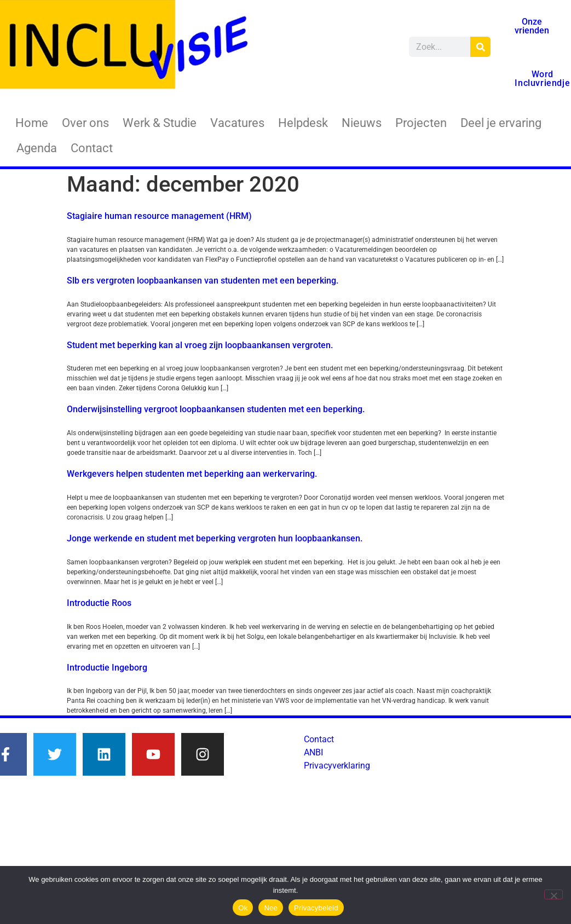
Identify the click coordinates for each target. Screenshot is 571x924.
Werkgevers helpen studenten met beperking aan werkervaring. (192, 474)
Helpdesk (303, 123)
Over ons (85, 123)
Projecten (421, 123)
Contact (92, 148)
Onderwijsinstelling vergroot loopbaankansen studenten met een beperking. (216, 409)
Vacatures (237, 123)
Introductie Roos (99, 603)
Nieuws (362, 123)
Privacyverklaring (337, 766)
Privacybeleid (316, 908)
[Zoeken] (480, 47)
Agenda (37, 148)
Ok (243, 908)
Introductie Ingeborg (107, 668)
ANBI (313, 752)
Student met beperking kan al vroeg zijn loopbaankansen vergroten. (200, 345)
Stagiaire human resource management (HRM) (159, 216)
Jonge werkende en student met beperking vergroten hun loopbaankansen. (215, 538)
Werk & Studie (160, 123)
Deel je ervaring (501, 123)
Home (32, 123)
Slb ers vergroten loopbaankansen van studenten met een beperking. (203, 281)
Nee (271, 908)
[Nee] (553, 894)
